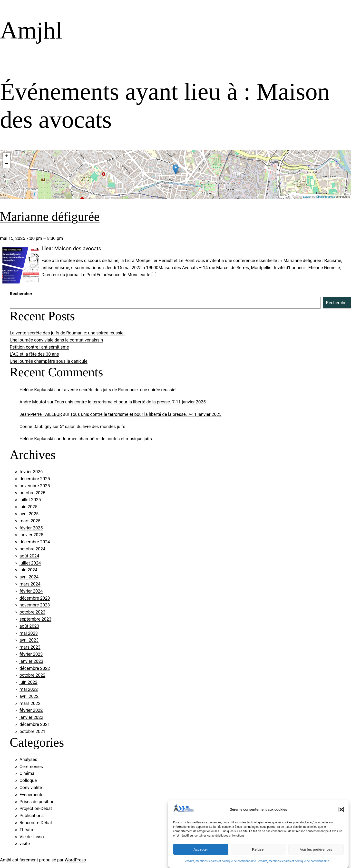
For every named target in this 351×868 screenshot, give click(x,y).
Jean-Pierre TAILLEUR (41, 414)
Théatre (27, 830)
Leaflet (307, 197)
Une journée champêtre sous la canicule (49, 361)
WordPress (75, 860)
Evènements (31, 795)
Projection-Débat (36, 808)
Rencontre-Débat (36, 823)
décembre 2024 (35, 542)
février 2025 (31, 528)
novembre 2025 (35, 486)
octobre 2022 (32, 675)
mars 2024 (30, 584)
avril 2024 (29, 577)
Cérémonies (31, 766)
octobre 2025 (32, 493)
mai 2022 (29, 689)
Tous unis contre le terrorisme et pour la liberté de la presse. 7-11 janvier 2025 (130, 402)
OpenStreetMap (326, 197)
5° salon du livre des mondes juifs (92, 426)
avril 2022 (29, 696)
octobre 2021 (32, 731)
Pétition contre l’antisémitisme (39, 347)
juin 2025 (28, 507)
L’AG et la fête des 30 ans (34, 354)
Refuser (258, 849)
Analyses (28, 759)
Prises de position (37, 802)
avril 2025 (29, 514)
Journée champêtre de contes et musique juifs (107, 439)
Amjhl (31, 30)
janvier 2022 (31, 717)
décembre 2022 (35, 668)
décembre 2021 (35, 724)
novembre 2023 (35, 605)
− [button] (7, 164)
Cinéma (27, 773)
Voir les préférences (316, 849)
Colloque (28, 780)
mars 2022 (30, 703)
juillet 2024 (30, 563)
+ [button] (7, 156)
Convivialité (31, 787)
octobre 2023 (32, 612)
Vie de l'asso (32, 837)
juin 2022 (28, 682)
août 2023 (29, 626)
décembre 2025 (35, 479)
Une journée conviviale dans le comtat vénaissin (56, 340)
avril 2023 (29, 640)
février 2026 (31, 472)
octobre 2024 (32, 549)
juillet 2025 (30, 500)
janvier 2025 (31, 535)
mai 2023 (29, 633)
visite (25, 844)
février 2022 (31, 710)
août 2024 (29, 556)
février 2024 (31, 591)
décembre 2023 (35, 598)
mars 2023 (30, 647)
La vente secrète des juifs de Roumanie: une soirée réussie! (67, 333)
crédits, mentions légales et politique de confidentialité (221, 861)
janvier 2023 (31, 661)
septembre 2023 (35, 619)
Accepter (201, 849)
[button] (341, 809)
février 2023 (31, 654)
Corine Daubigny (35, 426)
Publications (32, 815)
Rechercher (21, 294)
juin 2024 (28, 570)
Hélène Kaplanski (36, 390)
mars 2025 (30, 521)
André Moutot (33, 402)
